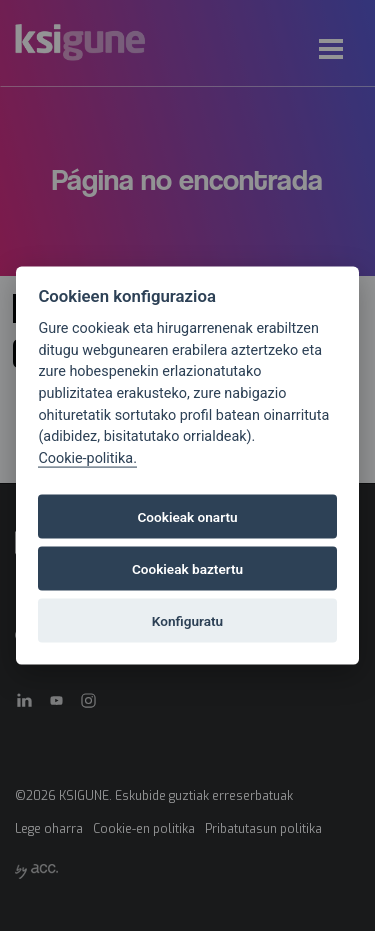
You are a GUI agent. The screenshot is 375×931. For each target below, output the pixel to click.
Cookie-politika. (87, 457)
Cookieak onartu (187, 517)
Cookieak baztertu (187, 569)
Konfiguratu (187, 621)
